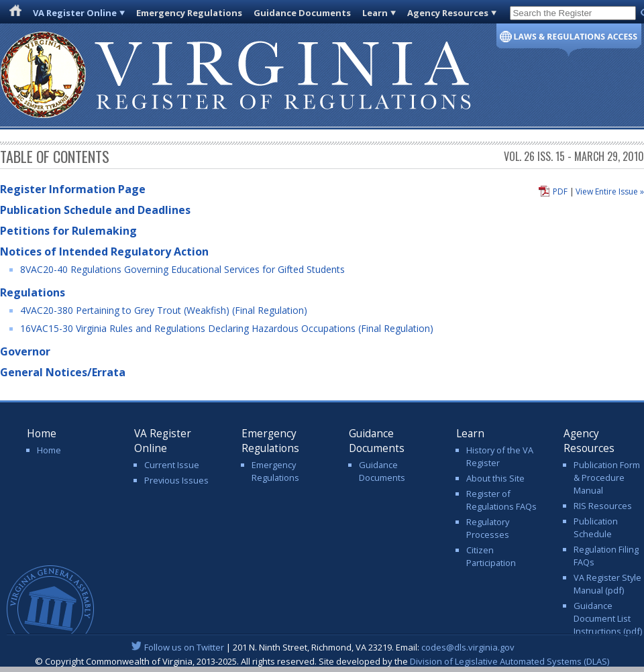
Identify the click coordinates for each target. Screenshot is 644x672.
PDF (560, 191)
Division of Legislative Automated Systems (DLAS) (509, 661)
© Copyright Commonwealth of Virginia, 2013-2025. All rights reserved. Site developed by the (322, 661)
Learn (375, 13)
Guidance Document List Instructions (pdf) (608, 618)
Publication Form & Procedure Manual (607, 478)
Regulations (33, 292)
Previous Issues (176, 480)
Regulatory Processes (488, 528)
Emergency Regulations (189, 13)
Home (49, 450)
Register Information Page (73, 189)
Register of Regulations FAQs (501, 500)
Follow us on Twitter (184, 647)
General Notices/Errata (63, 372)
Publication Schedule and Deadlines (95, 210)
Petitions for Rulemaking (68, 231)
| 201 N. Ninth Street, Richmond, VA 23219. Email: (322, 647)
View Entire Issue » (610, 191)
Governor (25, 351)
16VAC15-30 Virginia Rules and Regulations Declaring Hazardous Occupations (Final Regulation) (227, 328)
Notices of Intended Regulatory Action (104, 251)
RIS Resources (603, 506)
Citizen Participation (491, 556)
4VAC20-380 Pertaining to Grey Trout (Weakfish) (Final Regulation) (164, 310)
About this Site (495, 478)
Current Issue (172, 465)
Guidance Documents (302, 13)
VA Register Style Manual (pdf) (607, 584)
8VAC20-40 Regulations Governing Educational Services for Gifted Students (182, 269)
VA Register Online (75, 13)
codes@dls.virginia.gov (468, 647)
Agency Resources (448, 13)
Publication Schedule (596, 527)
